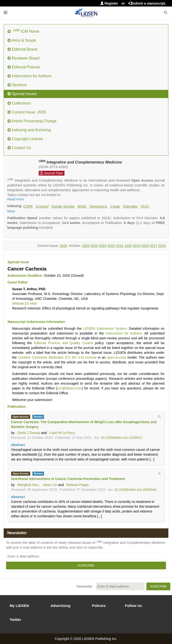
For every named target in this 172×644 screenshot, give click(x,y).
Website (18, 303)
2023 (103, 246)
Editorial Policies (24, 67)
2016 (162, 246)
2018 (145, 246)
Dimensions (98, 206)
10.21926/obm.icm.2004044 (135, 490)
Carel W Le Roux (62, 433)
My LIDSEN (19, 606)
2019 (137, 246)
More (11, 211)
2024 (94, 246)
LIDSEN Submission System (105, 329)
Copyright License (25, 139)
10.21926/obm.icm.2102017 (122, 438)
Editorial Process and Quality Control (63, 343)
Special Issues (22, 94)
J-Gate (115, 206)
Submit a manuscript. (147, 3)
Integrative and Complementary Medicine (80, 162)
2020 (128, 246)
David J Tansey (29, 433)
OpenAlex (130, 206)
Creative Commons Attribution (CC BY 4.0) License (57, 357)
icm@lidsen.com (69, 388)
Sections (17, 85)
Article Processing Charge (32, 121)
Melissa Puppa (78, 485)
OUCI (145, 206)
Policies (99, 606)
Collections (19, 103)
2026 (63, 246)
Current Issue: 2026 (27, 112)
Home (23, 31)
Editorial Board (22, 49)
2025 (86, 246)
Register (109, 3)
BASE (82, 206)
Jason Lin (50, 485)
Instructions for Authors (29, 76)
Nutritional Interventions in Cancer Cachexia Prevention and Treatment (68, 479)
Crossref (42, 206)
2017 (154, 246)
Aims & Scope (22, 40)
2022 (111, 246)
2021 (120, 246)
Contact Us (19, 148)
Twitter (15, 620)
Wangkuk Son (28, 485)
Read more (16, 199)
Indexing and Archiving (29, 130)
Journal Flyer (52, 173)
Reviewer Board (23, 58)
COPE (28, 206)
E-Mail (32, 303)
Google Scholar (63, 206)
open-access (116, 357)
